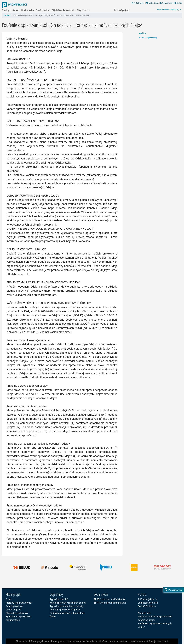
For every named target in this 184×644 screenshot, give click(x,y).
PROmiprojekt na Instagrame (110, 603)
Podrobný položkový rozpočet (65, 610)
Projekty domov (167, 3)
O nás (9, 599)
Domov (7, 15)
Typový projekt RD (59, 599)
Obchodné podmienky (148, 38)
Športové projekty (122, 10)
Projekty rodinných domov (19, 603)
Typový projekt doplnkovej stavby (67, 606)
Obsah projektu (28, 10)
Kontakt (178, 3)
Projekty (6, 10)
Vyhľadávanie (138, 3)
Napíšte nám (145, 613)
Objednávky (57, 10)
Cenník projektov (43, 10)
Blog (79, 10)
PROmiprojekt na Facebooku (110, 599)
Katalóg (16, 10)
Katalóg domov (153, 3)
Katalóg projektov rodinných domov (68, 603)
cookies (142, 33)
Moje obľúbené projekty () (168, 10)
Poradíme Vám (70, 10)
